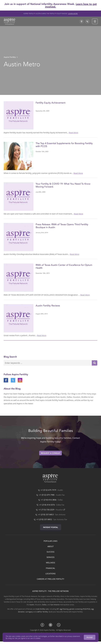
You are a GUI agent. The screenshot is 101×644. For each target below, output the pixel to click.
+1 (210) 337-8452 (44, 520)
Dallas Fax (60, 505)
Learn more (73, 14)
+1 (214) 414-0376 (47, 505)
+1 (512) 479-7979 (48, 490)
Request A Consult (51, 453)
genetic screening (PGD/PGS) (80, 609)
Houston (59, 510)
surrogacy (29, 612)
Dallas (60, 500)
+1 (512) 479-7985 (47, 495)
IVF (58, 609)
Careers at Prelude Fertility (50, 579)
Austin (60, 490)
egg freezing (64, 609)
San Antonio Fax (60, 520)
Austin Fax (60, 495)
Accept (90, 637)
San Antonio (60, 515)
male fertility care (42, 609)
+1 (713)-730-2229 (46, 510)
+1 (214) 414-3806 (49, 500)
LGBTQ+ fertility (42, 612)
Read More (73, 133)
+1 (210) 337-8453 (46, 515)
